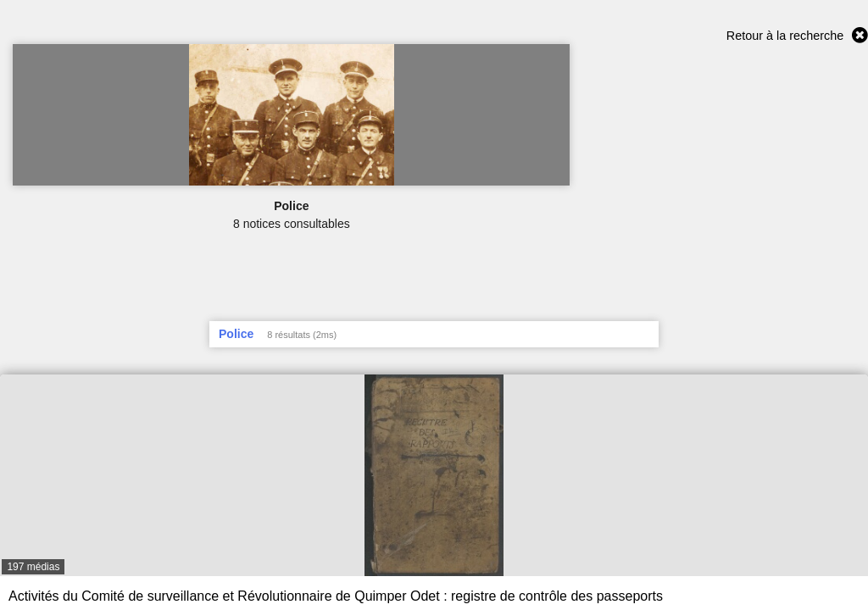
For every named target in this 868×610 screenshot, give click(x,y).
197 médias (33, 567)
